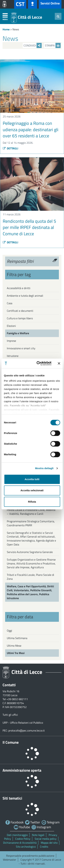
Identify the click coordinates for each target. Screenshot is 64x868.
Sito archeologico (26, 847)
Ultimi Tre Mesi (16, 653)
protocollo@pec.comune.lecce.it (27, 730)
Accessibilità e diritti (19, 288)
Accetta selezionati (32, 490)
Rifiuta (32, 502)
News (16, 29)
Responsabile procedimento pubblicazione (30, 856)
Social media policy (46, 839)
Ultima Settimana (17, 638)
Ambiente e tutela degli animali (25, 296)
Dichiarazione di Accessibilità (20, 843)
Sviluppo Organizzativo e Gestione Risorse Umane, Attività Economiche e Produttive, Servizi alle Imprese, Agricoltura (31, 563)
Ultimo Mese (14, 646)
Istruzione (13, 356)
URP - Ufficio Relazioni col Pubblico (23, 723)
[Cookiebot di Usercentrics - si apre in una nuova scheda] (38, 363)
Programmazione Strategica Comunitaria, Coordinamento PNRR (31, 523)
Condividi (33, 45)
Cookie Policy (23, 839)
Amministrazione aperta (22, 770)
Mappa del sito (49, 843)
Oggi (9, 631)
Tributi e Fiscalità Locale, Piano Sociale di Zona (30, 577)
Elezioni (11, 326)
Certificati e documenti (20, 311)
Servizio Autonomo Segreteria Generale (30, 552)
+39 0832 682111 (17, 699)
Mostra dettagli (44, 468)
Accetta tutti (32, 479)
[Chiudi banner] (59, 363)
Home (6, 29)
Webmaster (10, 860)
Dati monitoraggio (17, 835)
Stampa (53, 45)
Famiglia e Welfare (18, 333)
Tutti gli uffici (10, 715)
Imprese (11, 341)
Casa (10, 303)
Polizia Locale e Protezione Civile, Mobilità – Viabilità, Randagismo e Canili (31, 512)
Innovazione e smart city (21, 348)
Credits (44, 847)
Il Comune (11, 742)
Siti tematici (12, 798)
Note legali (38, 835)
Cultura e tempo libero (20, 318)
